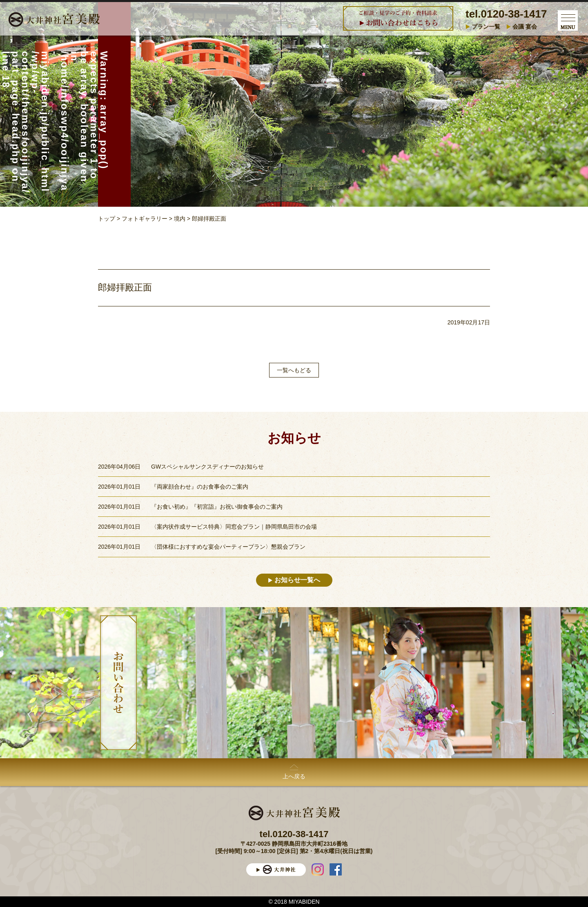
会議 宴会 (525, 27)
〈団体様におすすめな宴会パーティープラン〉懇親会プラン (228, 547)
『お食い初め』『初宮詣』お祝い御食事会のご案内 (217, 507)
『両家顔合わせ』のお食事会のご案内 (200, 487)
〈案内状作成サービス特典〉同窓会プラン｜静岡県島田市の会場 (234, 527)
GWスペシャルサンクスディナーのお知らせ (207, 467)
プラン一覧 (486, 27)
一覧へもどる (294, 370)
